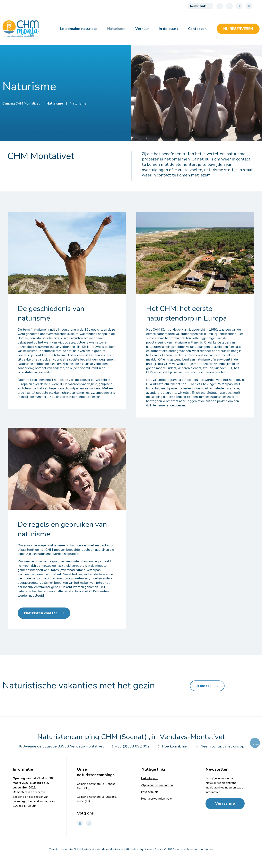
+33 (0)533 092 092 (130, 746)
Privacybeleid (150, 792)
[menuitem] (200, 6)
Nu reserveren (238, 29)
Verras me (225, 803)
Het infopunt (149, 778)
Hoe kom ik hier (172, 746)
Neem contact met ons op (219, 746)
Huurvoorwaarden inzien (157, 799)
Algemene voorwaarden (157, 785)
